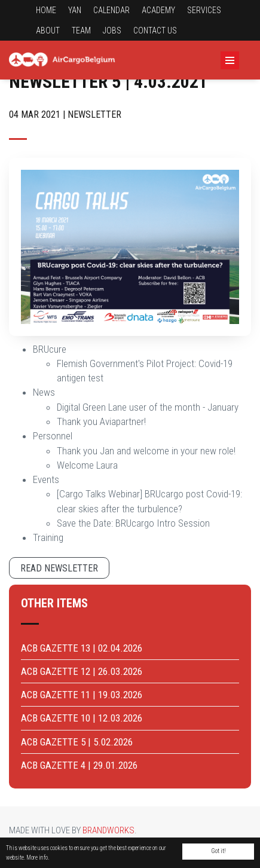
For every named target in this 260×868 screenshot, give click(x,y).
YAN (75, 10)
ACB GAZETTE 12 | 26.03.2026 (82, 671)
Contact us (155, 30)
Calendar (111, 10)
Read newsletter (59, 568)
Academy (158, 10)
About (48, 30)
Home (46, 10)
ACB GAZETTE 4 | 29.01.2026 (79, 765)
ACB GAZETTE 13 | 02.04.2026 (82, 648)
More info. (38, 858)
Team (81, 30)
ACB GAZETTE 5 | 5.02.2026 (77, 742)
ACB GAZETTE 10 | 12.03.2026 (82, 718)
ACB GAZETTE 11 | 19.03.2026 (82, 695)
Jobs (112, 30)
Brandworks (108, 830)
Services (204, 10)
